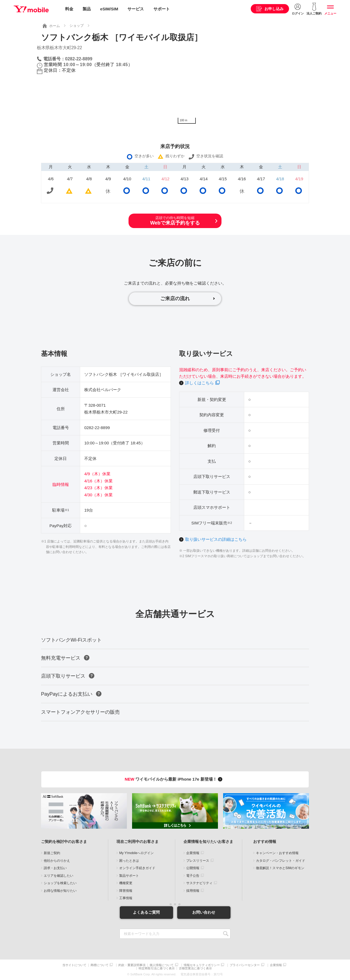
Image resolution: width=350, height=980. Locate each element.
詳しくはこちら (199, 383)
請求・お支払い (55, 868)
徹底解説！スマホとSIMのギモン (280, 868)
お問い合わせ (204, 912)
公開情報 (193, 868)
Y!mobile (31, 9)
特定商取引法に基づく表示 (157, 968)
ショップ (77, 26)
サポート (162, 9)
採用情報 (193, 891)
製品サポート (129, 876)
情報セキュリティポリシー (202, 965)
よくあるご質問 (146, 912)
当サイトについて (74, 965)
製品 (87, 9)
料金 (69, 9)
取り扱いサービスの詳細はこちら (216, 539)
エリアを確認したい (59, 876)
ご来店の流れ (175, 299)
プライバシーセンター (245, 965)
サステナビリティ (199, 883)
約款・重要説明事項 (132, 965)
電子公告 (193, 876)
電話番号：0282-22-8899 (68, 59)
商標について (100, 965)
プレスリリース (198, 861)
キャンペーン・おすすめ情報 (277, 853)
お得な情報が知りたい (60, 891)
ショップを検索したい (60, 883)
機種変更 (126, 883)
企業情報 (193, 853)
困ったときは (129, 861)
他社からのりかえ (57, 861)
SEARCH (226, 934)
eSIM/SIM (109, 9)
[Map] (244, 85)
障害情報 (126, 891)
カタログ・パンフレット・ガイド (281, 861)
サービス (136, 9)
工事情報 (126, 898)
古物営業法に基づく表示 (195, 968)
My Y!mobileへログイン (136, 853)
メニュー (330, 13)
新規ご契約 (52, 853)
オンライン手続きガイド (137, 868)
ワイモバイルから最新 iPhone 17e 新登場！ (174, 779)
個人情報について (162, 965)
